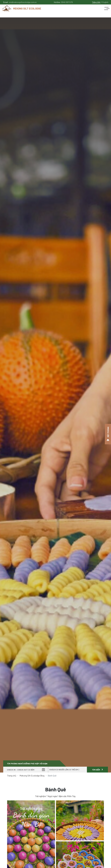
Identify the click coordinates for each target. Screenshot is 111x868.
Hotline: (63, 2)
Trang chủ (12, 776)
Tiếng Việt (96, 2)
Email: (20, 2)
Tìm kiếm (97, 770)
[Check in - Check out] (26, 770)
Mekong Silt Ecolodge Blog (32, 776)
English (105, 2)
